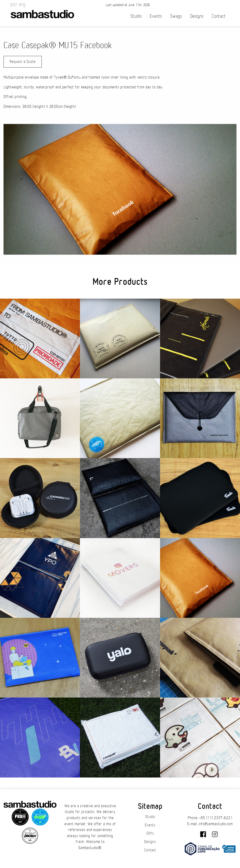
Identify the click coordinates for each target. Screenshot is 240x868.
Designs (197, 16)
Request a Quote (23, 62)
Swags (176, 16)
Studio (136, 16)
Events (156, 16)
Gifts (150, 833)
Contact (219, 16)
